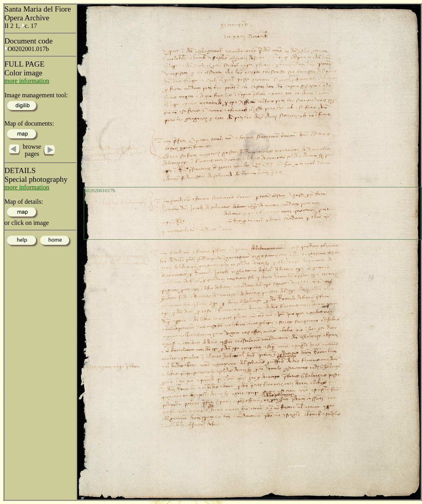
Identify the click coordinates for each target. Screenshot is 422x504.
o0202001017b (100, 190)
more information (27, 81)
